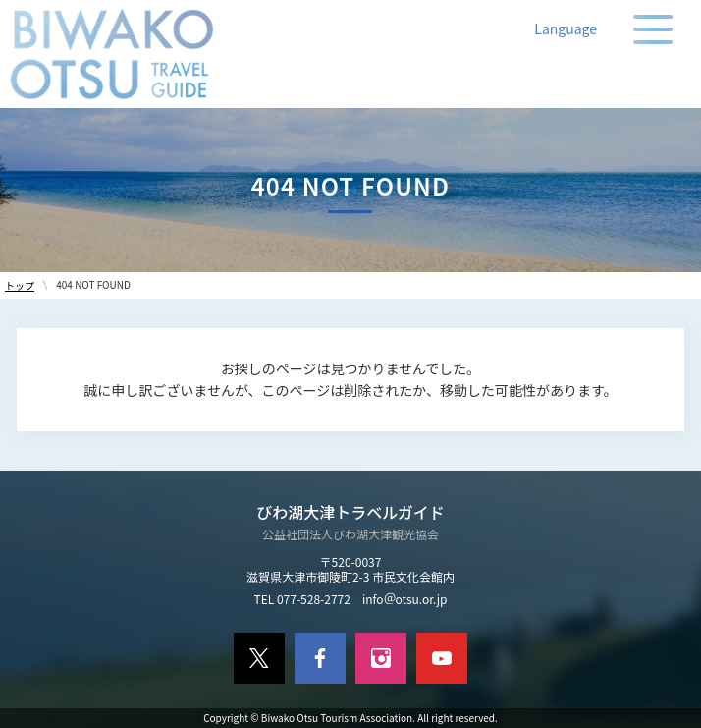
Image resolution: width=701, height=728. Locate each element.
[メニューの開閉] (653, 29)
